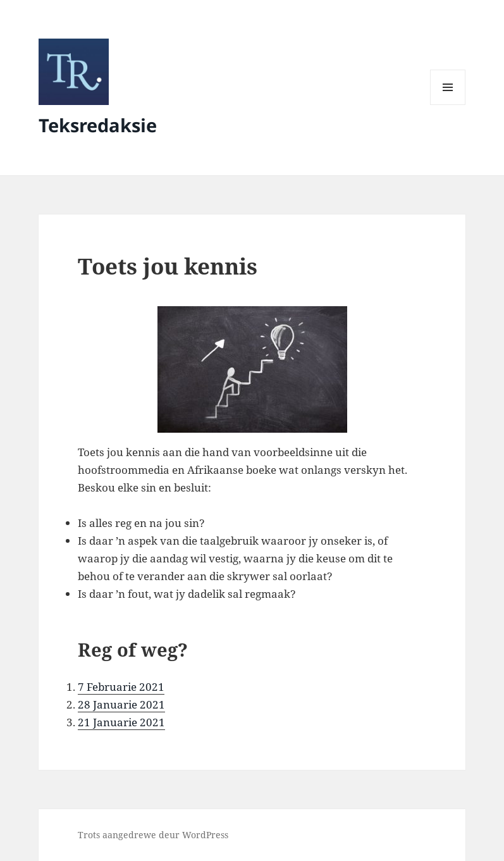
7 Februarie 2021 (121, 687)
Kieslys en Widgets (448, 105)
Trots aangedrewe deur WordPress (153, 835)
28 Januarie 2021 (121, 704)
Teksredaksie (98, 125)
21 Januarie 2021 (121, 722)
